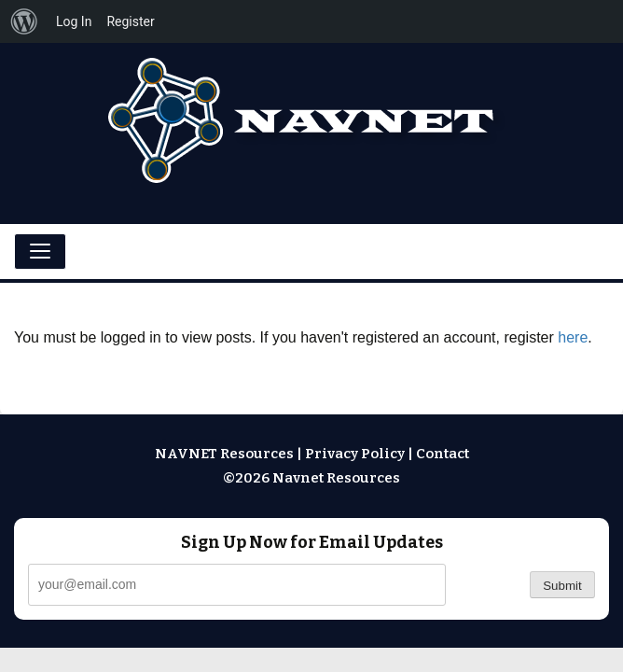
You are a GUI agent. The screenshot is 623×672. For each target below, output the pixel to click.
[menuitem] (24, 21)
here (573, 337)
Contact (443, 454)
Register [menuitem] (130, 21)
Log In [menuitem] (74, 21)
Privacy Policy (355, 454)
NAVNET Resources (224, 454)
